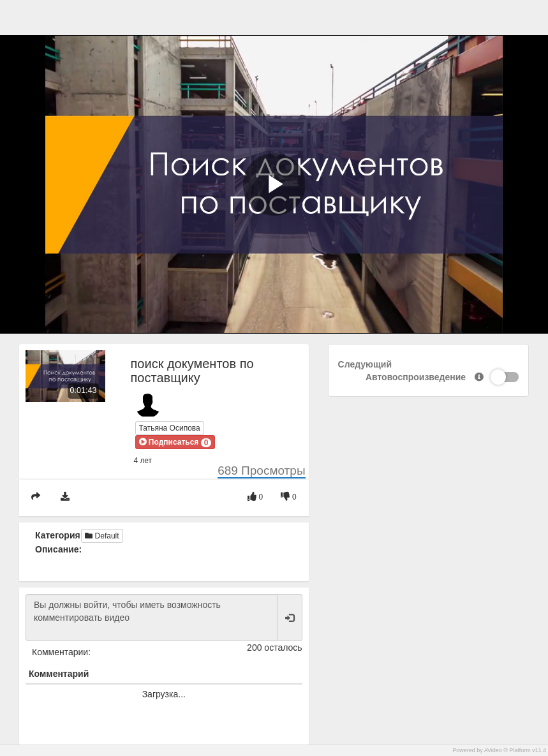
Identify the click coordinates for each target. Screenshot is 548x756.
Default (102, 536)
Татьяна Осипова (170, 428)
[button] (175, 442)
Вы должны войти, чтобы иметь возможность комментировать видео (152, 618)
